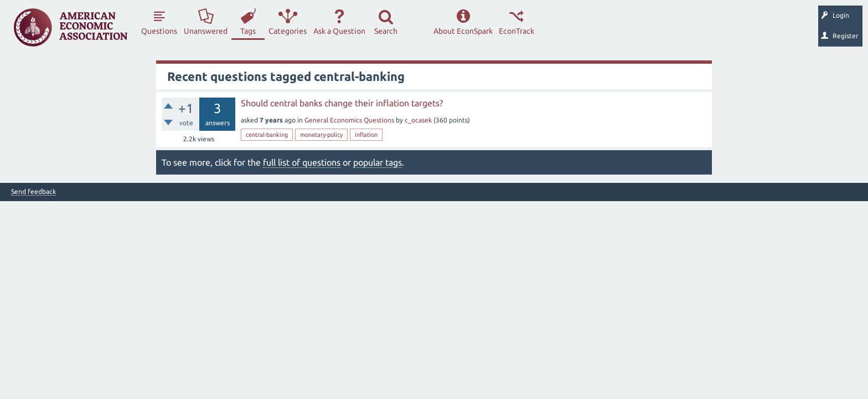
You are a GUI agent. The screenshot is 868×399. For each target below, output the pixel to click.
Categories (288, 31)
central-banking (267, 135)
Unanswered (206, 31)
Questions (159, 31)
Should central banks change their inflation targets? (342, 103)
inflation (366, 135)
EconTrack (516, 31)
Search (386, 31)
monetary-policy (321, 135)
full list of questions (302, 162)
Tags (248, 31)
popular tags (378, 162)
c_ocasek (418, 120)
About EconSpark (463, 31)
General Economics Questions (349, 120)
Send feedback (33, 192)
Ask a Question (339, 31)
